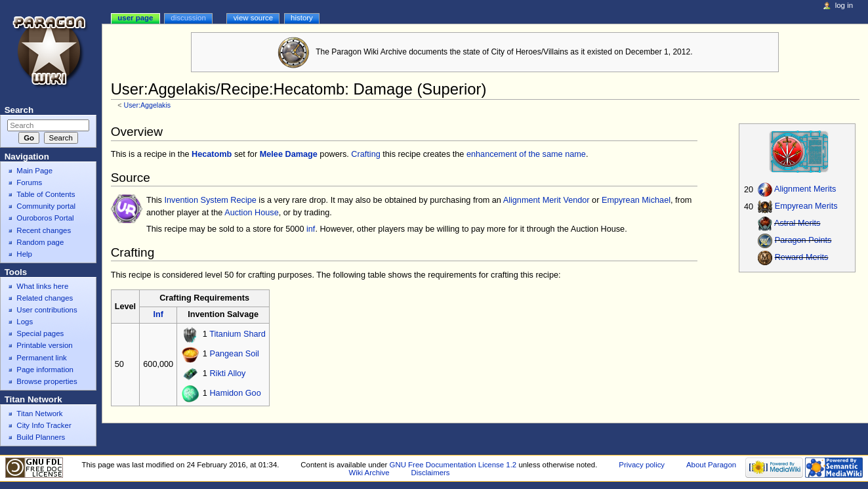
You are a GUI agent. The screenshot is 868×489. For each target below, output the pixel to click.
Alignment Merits (805, 190)
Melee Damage (289, 154)
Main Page (34, 171)
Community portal (46, 206)
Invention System (196, 200)
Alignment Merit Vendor (547, 200)
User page (135, 18)
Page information (45, 370)
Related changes (45, 298)
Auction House (252, 213)
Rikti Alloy (227, 374)
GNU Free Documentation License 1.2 (453, 465)
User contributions (47, 310)
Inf (158, 314)
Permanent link (41, 358)
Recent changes (44, 230)
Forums (29, 182)
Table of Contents (46, 194)
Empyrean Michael (636, 200)
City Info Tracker (44, 425)
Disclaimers (431, 473)
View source (253, 18)
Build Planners (41, 437)
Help (24, 254)
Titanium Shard (238, 335)
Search (19, 110)
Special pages (40, 333)
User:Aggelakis (147, 105)
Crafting (365, 154)
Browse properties (47, 381)
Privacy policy (642, 465)
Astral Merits (797, 224)
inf (311, 229)
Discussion (188, 18)
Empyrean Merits (806, 207)
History (302, 18)
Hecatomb (212, 154)
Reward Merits (802, 258)
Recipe (243, 200)
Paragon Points (803, 241)
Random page (40, 242)
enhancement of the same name (526, 154)
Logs (25, 322)
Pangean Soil (234, 354)
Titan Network (39, 414)
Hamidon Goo (235, 394)
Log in (844, 5)
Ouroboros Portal (45, 218)
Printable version (44, 345)
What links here (42, 286)
